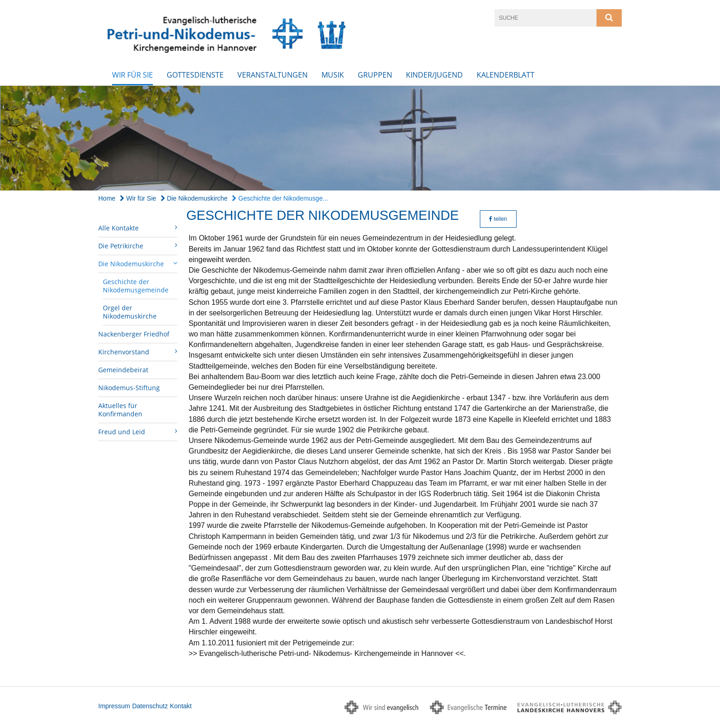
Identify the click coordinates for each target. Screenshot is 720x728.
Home (107, 198)
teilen (498, 219)
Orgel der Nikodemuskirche (130, 312)
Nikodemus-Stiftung (129, 388)
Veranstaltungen (273, 75)
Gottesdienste (195, 75)
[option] (360, 138)
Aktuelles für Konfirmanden (120, 410)
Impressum (114, 706)
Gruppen (375, 75)
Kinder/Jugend (434, 75)
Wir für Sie (132, 75)
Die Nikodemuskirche (194, 198)
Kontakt (181, 706)
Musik (333, 75)
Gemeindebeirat (123, 370)
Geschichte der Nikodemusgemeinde (136, 286)
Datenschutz (150, 706)
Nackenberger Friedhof (134, 334)
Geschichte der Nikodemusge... (280, 198)
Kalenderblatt (506, 75)
